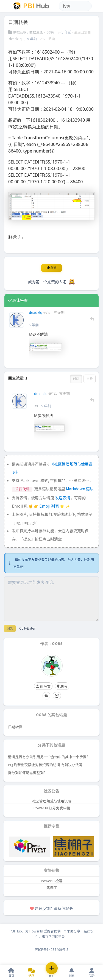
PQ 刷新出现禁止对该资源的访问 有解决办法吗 (45, 765)
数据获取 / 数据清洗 (26, 32)
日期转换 (15, 727)
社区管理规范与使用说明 (52, 801)
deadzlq (16, 39)
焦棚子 (52, 888)
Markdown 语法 (80, 489)
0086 (51, 32)
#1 (37, 406)
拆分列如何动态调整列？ (28, 773)
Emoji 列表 (49, 506)
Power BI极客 (52, 881)
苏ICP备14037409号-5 (52, 949)
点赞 (51, 268)
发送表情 (63, 498)
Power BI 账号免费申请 (52, 808)
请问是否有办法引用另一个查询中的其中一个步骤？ (49, 757)
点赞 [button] (90, 379)
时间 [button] (76, 379)
